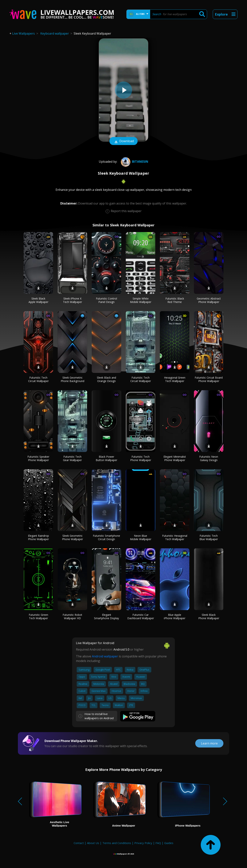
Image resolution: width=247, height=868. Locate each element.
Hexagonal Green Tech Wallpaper (175, 379)
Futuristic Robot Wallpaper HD (72, 616)
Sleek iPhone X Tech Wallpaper (73, 300)
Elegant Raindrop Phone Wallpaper (38, 537)
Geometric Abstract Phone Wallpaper (209, 300)
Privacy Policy (143, 843)
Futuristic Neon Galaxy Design (209, 458)
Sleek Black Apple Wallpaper (38, 300)
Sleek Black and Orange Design (106, 379)
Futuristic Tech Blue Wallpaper (209, 537)
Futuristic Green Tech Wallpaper (38, 616)
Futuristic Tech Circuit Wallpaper (38, 379)
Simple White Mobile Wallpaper (141, 300)
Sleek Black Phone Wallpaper (209, 616)
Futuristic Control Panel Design (106, 300)
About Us (93, 843)
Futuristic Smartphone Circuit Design (106, 537)
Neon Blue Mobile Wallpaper (141, 537)
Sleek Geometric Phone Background (73, 379)
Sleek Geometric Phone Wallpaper (73, 537)
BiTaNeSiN (134, 162)
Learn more (209, 743)
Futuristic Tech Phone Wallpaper (141, 458)
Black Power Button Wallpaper (106, 458)
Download (123, 141)
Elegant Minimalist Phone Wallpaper (175, 458)
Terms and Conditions (117, 843)
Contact (79, 843)
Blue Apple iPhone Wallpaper (175, 616)
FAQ (158, 843)
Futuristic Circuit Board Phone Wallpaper (209, 379)
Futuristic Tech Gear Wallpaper (72, 458)
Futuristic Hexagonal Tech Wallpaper (175, 537)
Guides (169, 843)
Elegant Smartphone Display (106, 616)
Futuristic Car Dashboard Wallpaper (141, 616)
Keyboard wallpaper (55, 33)
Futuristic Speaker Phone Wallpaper (38, 458)
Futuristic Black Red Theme (175, 300)
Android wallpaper (105, 656)
